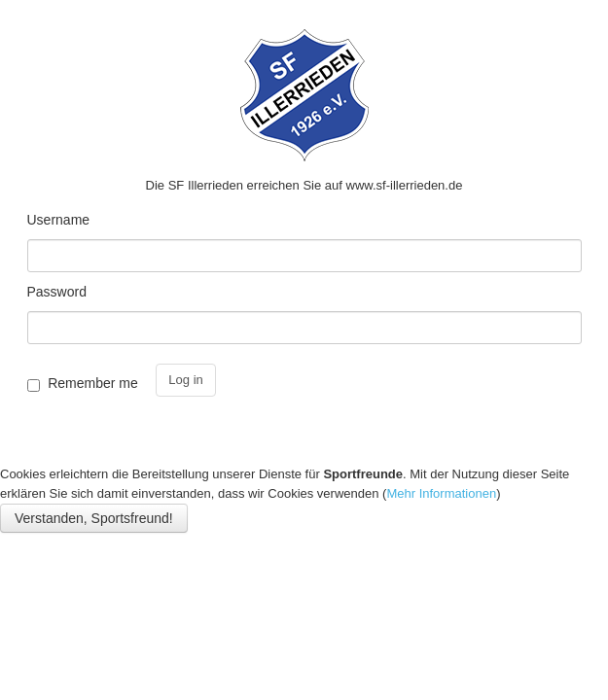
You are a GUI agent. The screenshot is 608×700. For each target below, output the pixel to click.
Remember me (93, 383)
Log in (185, 380)
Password (57, 292)
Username (59, 220)
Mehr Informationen (441, 493)
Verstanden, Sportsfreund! (94, 518)
